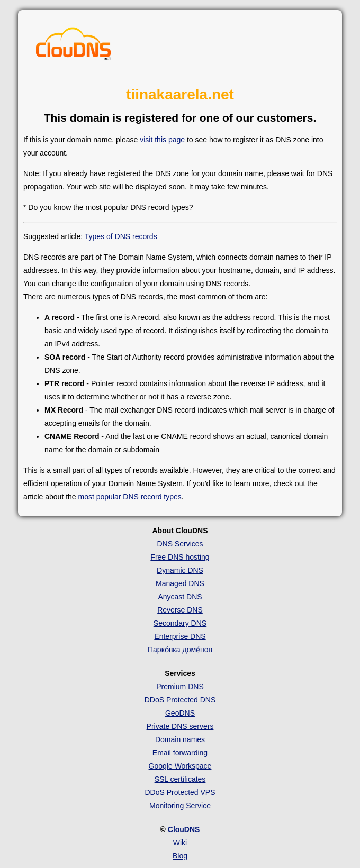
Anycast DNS (180, 597)
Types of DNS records (121, 236)
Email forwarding (180, 753)
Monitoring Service (180, 806)
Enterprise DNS (180, 636)
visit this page (162, 140)
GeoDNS (180, 713)
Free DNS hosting (180, 557)
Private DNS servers (180, 726)
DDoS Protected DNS (180, 700)
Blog (180, 856)
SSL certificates (180, 779)
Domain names (180, 739)
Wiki (180, 843)
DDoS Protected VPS (180, 792)
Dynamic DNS (180, 570)
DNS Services (180, 544)
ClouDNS (184, 829)
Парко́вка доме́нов (180, 650)
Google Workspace (180, 766)
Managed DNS (180, 583)
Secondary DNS (180, 623)
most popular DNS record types (130, 497)
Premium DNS (180, 687)
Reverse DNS (180, 610)
